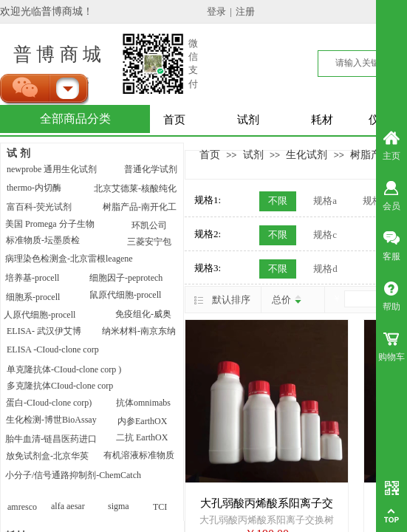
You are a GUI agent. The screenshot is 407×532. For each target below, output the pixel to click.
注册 (245, 11)
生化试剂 (307, 154)
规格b (375, 201)
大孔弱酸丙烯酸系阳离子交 (267, 503)
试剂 (248, 120)
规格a (325, 201)
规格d (325, 269)
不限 (278, 201)
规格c (325, 235)
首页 (174, 120)
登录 (216, 11)
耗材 (322, 120)
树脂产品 (371, 154)
